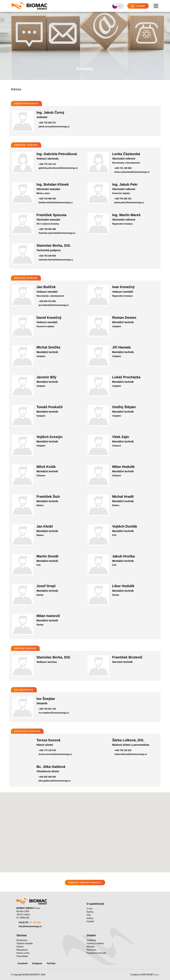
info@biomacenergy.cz (30, 926)
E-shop (138, 6)
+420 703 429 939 (47, 256)
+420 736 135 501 (123, 750)
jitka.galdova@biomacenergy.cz (55, 781)
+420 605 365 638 (47, 777)
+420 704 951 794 (47, 709)
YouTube (51, 963)
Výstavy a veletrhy (95, 943)
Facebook (23, 963)
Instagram (37, 963)
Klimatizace (22, 940)
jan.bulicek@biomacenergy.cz (54, 305)
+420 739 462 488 (47, 229)
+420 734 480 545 (47, 199)
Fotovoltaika (22, 956)
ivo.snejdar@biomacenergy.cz (54, 713)
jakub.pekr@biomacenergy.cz (129, 202)
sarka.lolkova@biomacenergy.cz (131, 754)
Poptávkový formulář (96, 953)
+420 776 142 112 (47, 164)
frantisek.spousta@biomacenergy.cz (57, 233)
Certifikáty (91, 940)
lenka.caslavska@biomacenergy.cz (132, 172)
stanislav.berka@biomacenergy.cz (56, 260)
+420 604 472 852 (47, 301)
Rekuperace (22, 950)
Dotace (90, 918)
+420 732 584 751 (47, 123)
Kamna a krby (23, 953)
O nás (89, 909)
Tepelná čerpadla (25, 943)
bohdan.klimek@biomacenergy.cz (56, 202)
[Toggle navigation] (156, 6)
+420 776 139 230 (47, 750)
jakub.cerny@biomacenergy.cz (54, 127)
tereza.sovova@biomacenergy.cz (55, 754)
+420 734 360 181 (123, 199)
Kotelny (20, 947)
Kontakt (90, 921)
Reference (92, 950)
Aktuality (91, 947)
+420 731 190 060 (123, 168)
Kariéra (90, 912)
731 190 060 (35, 922)
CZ (117, 6)
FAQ (89, 915)
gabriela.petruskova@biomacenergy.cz (58, 168)
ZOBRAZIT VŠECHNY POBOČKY (85, 883)
